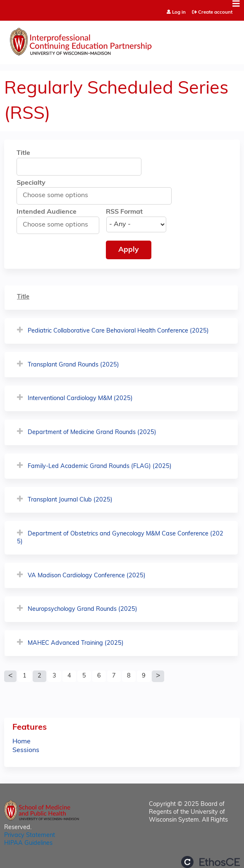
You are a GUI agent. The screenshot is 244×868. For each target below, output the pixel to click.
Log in (179, 13)
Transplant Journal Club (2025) (70, 500)
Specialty (31, 183)
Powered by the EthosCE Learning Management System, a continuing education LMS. (211, 862)
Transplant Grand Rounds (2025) (73, 365)
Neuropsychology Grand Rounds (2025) (83, 609)
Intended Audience (47, 212)
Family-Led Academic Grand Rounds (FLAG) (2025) (100, 467)
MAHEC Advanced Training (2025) (76, 643)
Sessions (26, 750)
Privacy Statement (30, 835)
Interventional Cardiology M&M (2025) (80, 399)
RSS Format (124, 212)
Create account (215, 12)
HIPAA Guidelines (28, 843)
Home (22, 742)
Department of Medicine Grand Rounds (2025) (92, 433)
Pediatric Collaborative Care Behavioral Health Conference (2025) (118, 331)
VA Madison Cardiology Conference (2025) (87, 576)
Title (23, 153)
